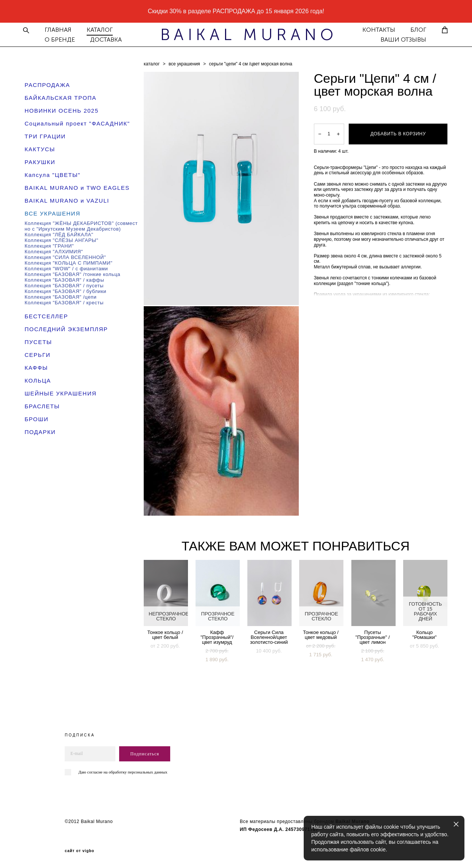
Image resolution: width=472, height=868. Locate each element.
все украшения (184, 63)
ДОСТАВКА (109, 39)
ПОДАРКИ (40, 431)
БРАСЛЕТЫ (42, 405)
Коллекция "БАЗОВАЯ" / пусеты (64, 285)
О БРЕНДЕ (63, 39)
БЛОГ (415, 29)
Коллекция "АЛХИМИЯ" (54, 251)
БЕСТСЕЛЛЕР (46, 315)
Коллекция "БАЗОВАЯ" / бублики (65, 291)
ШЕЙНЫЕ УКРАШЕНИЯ (61, 393)
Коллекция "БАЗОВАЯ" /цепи (61, 296)
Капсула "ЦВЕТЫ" (53, 174)
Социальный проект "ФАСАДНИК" (77, 123)
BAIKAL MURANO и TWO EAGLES (77, 187)
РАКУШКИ (40, 161)
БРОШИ (36, 418)
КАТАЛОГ (103, 29)
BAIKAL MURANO (236, 34)
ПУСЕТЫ (38, 341)
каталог (152, 63)
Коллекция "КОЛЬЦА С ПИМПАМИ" (68, 262)
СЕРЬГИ (38, 354)
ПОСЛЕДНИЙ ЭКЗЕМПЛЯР (66, 328)
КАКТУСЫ (40, 148)
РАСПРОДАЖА (47, 84)
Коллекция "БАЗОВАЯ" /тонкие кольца (72, 274)
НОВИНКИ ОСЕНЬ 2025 (62, 110)
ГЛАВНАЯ (61, 29)
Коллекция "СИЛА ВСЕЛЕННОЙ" (65, 257)
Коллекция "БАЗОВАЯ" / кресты (64, 302)
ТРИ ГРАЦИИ (45, 136)
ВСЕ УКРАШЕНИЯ (52, 213)
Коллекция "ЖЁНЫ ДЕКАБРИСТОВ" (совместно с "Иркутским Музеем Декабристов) (81, 225)
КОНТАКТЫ (375, 29)
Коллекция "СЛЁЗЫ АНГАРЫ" (61, 239)
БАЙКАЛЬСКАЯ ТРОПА (61, 97)
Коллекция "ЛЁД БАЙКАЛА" (59, 234)
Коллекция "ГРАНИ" (49, 245)
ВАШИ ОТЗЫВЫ (400, 39)
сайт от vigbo (79, 850)
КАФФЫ (36, 367)
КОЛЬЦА (38, 380)
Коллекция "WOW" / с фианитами (66, 268)
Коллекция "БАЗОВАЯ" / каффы (64, 279)
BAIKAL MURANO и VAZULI (67, 200)
